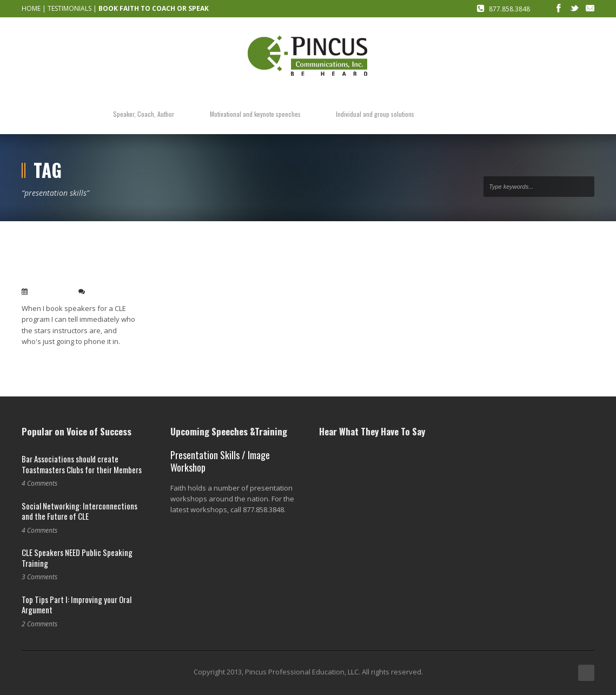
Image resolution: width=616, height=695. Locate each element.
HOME (31, 8)
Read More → (42, 359)
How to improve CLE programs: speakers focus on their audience (79, 266)
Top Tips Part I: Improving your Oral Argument (77, 605)
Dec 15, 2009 (51, 292)
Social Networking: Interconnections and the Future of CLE (80, 511)
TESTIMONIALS (69, 8)
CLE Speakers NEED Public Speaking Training (77, 558)
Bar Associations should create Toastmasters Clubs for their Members (82, 464)
